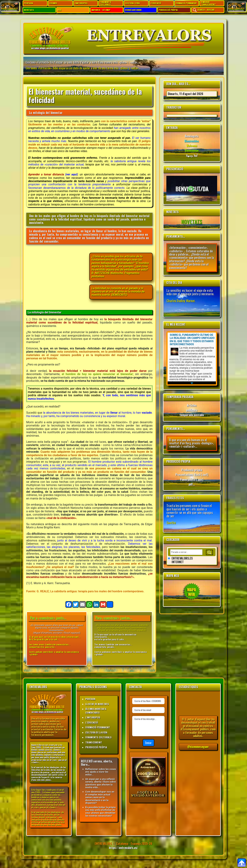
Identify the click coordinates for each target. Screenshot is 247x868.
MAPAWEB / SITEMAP (101, 10)
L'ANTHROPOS (81, 3)
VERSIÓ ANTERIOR (133, 10)
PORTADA (28, 3)
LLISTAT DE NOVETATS (97, 704)
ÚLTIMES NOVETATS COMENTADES (96, 711)
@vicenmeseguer (198, 747)
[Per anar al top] (242, 863)
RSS (59, 10)
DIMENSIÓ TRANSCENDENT (208, 3)
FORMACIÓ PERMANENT (186, 3)
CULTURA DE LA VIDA (96, 732)
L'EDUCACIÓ (156, 3)
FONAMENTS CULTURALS (105, 3)
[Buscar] (209, 552)
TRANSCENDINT (94, 742)
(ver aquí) (72, 174)
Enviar (148, 743)
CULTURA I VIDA (132, 3)
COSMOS (53, 3)
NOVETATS (29, 10)
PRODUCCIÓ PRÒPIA (168, 10)
